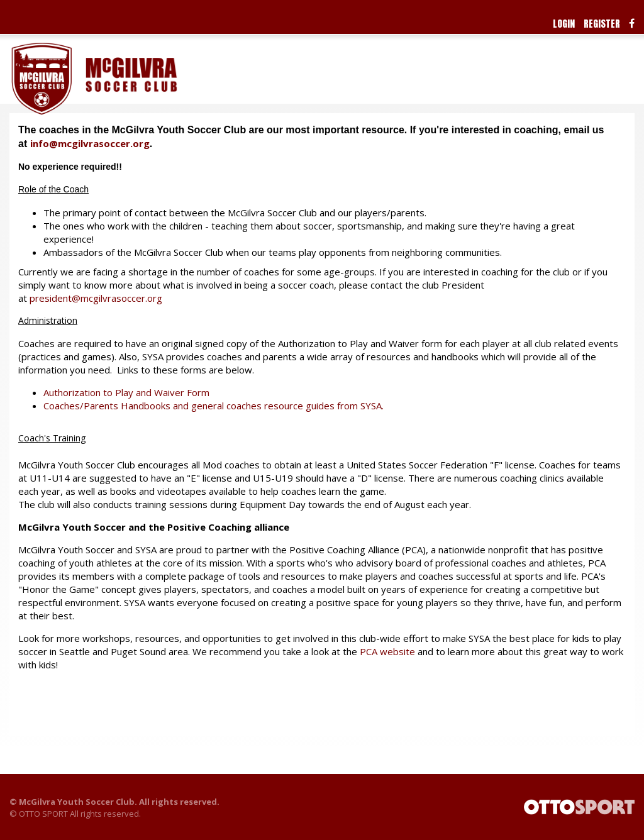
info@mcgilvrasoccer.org (90, 143)
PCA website (387, 651)
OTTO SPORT (43, 814)
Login (564, 24)
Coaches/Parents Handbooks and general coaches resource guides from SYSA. (214, 406)
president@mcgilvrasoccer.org (96, 298)
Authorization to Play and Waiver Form (126, 392)
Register (602, 24)
